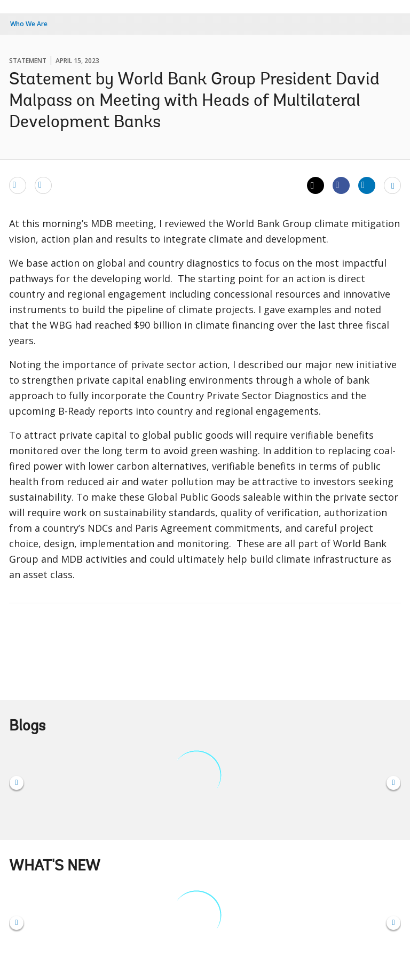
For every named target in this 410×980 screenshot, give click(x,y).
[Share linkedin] (367, 185)
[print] (43, 185)
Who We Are (29, 24)
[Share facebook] (341, 185)
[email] (18, 185)
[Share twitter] (316, 185)
